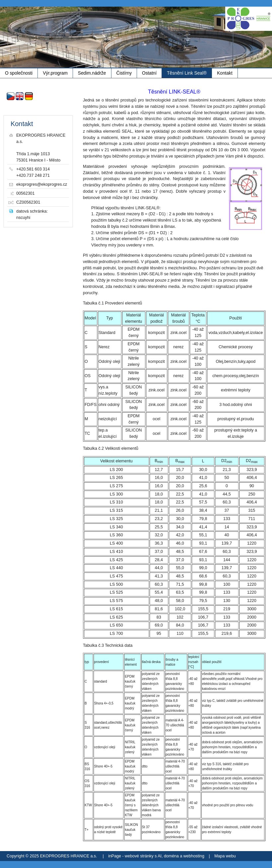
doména (171, 856)
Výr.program (55, 73)
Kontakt (225, 73)
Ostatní (149, 73)
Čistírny (124, 73)
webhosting (194, 856)
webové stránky (139, 856)
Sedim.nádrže (92, 73)
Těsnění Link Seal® (187, 73)
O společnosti (19, 73)
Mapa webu (225, 856)
